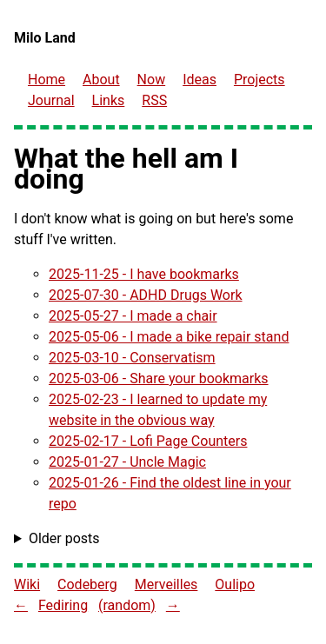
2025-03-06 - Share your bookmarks (159, 378)
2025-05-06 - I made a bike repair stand (169, 337)
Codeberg (87, 584)
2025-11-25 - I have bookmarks (144, 274)
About (101, 80)
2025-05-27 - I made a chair (133, 316)
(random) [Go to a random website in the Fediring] (127, 605)
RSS (154, 100)
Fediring (63, 605)
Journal (51, 100)
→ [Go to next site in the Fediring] (173, 605)
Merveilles (166, 584)
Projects (259, 80)
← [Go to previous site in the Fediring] (21, 605)
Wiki (27, 584)
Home (47, 80)
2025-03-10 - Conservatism (132, 358)
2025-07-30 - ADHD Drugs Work (146, 295)
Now (152, 80)
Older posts (64, 538)
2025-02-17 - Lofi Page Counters (148, 441)
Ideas (200, 80)
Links (109, 100)
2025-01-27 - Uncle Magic (127, 462)
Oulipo (235, 584)
